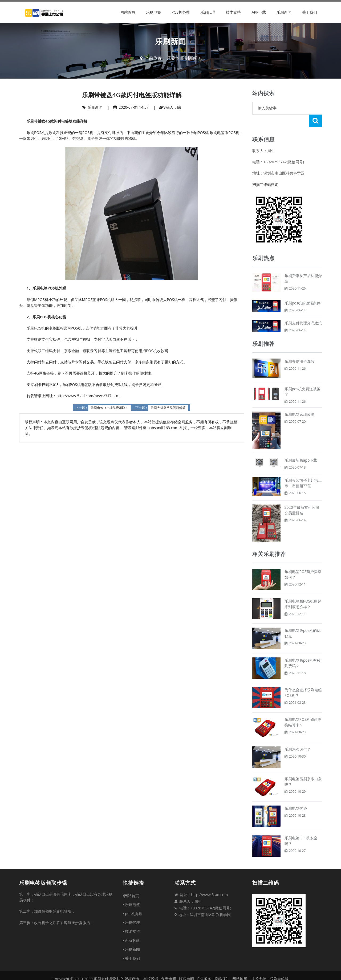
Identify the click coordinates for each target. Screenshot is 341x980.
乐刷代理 (208, 12)
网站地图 (240, 966)
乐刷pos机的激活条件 (303, 290)
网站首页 (128, 12)
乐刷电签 (153, 12)
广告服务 (204, 966)
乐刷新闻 (284, 12)
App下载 (259, 12)
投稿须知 (222, 966)
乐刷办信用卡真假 (299, 349)
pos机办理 (180, 12)
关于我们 (310, 12)
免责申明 (169, 966)
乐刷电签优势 (296, 796)
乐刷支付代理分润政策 (303, 310)
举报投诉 (151, 966)
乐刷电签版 (279, 966)
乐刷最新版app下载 (301, 447)
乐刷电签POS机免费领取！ (109, 408)
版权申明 (186, 966)
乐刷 (171, 58)
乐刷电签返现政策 (299, 402)
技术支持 (233, 12)
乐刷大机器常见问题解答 (168, 408)
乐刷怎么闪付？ (298, 736)
